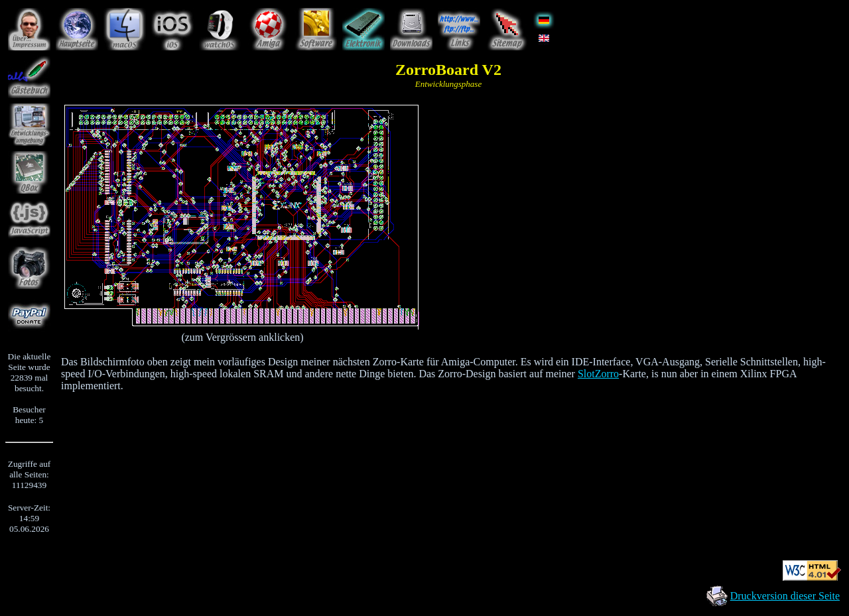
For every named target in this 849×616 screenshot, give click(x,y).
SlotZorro (598, 374)
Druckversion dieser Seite (785, 596)
